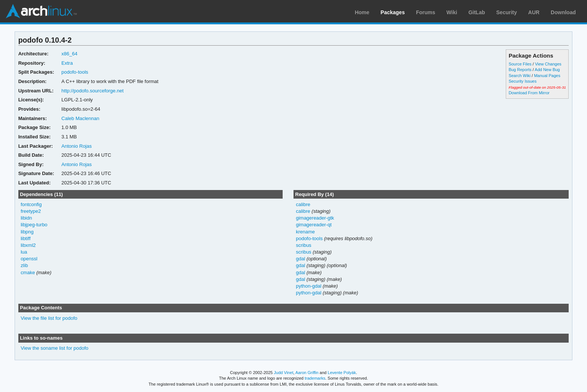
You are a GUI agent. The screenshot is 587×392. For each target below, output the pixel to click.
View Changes (548, 64)
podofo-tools (75, 72)
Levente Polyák (342, 373)
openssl (29, 259)
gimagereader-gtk (315, 218)
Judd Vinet (284, 373)
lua (24, 252)
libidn (26, 218)
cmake (28, 272)
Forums (425, 12)
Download (563, 12)
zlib (24, 265)
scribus (303, 245)
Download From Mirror (529, 93)
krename (305, 232)
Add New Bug (547, 70)
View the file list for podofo (49, 318)
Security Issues (523, 81)
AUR (534, 12)
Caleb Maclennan (80, 118)
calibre (303, 204)
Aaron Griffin (307, 373)
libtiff (25, 238)
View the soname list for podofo (54, 348)
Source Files (520, 64)
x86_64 (69, 54)
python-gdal (308, 286)
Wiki (452, 12)
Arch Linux (41, 11)
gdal (300, 259)
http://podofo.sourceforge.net (92, 91)
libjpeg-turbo (34, 225)
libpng (27, 232)
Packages (393, 12)
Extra (67, 63)
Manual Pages (547, 76)
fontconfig (31, 204)
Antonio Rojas (77, 146)
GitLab (477, 12)
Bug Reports (520, 70)
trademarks (315, 378)
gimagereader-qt (314, 225)
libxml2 (28, 245)
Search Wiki (520, 76)
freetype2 (31, 211)
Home (362, 12)
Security (507, 12)
